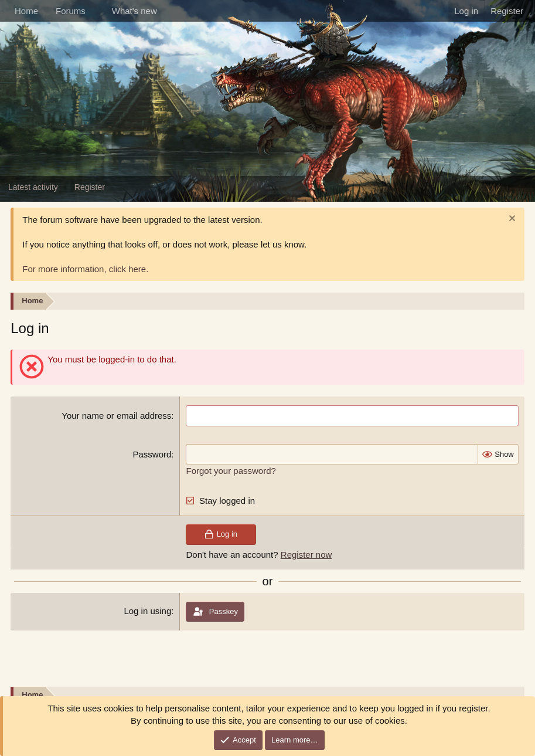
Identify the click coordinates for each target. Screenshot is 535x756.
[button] (95, 11)
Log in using (147, 610)
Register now (306, 553)
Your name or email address (116, 416)
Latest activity (33, 187)
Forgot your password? (231, 470)
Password (152, 454)
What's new (134, 11)
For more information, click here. (85, 269)
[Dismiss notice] (511, 220)
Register (90, 187)
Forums (71, 11)
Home (26, 11)
